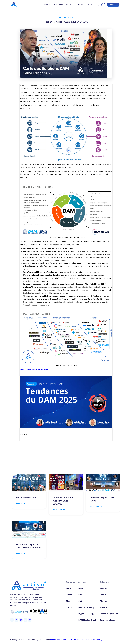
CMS (80, 601)
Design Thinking (86, 607)
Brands (103, 588)
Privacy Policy (96, 640)
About (81, 5)
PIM (80, 595)
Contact (70, 607)
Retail (103, 595)
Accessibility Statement (60, 640)
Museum (104, 607)
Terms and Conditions (80, 640)
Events (69, 595)
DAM (81, 588)
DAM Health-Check (87, 620)
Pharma (104, 601)
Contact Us (113, 5)
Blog (98, 5)
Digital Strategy (86, 614)
